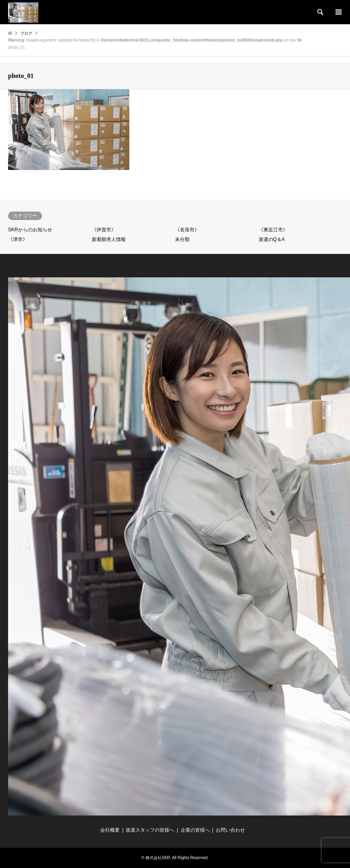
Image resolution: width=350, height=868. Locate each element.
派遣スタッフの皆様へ (150, 830)
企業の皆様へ (195, 830)
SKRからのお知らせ (30, 230)
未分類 (182, 239)
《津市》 (18, 239)
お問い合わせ (230, 830)
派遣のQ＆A (272, 239)
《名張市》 (187, 230)
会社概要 (110, 830)
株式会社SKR (158, 858)
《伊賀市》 (104, 230)
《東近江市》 (273, 230)
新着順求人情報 (109, 239)
